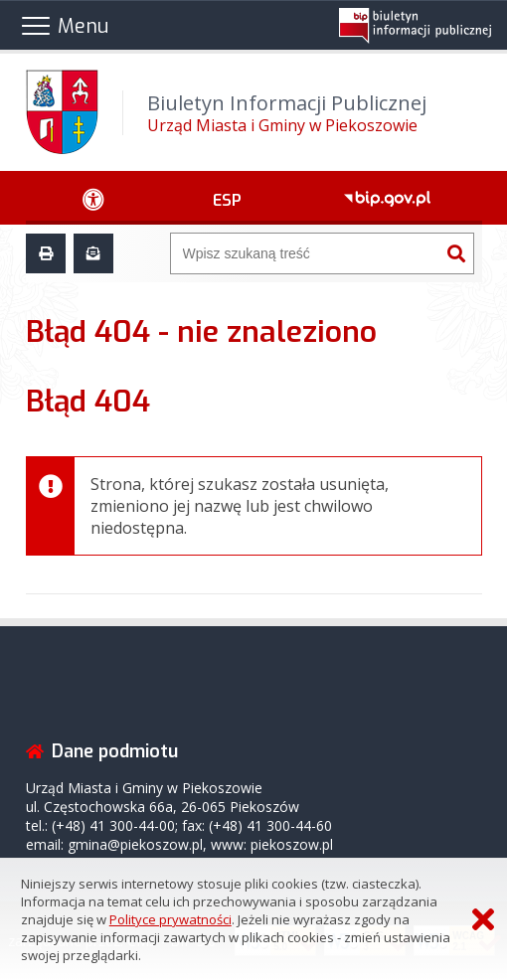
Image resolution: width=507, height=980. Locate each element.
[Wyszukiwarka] (305, 253)
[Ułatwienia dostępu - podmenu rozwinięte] (94, 198)
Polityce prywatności (170, 919)
